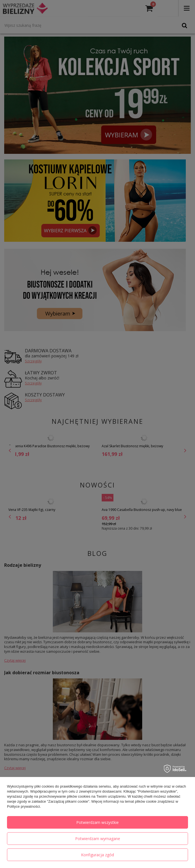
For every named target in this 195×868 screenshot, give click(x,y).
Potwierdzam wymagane (98, 839)
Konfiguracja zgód (97, 855)
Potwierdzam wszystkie (97, 822)
